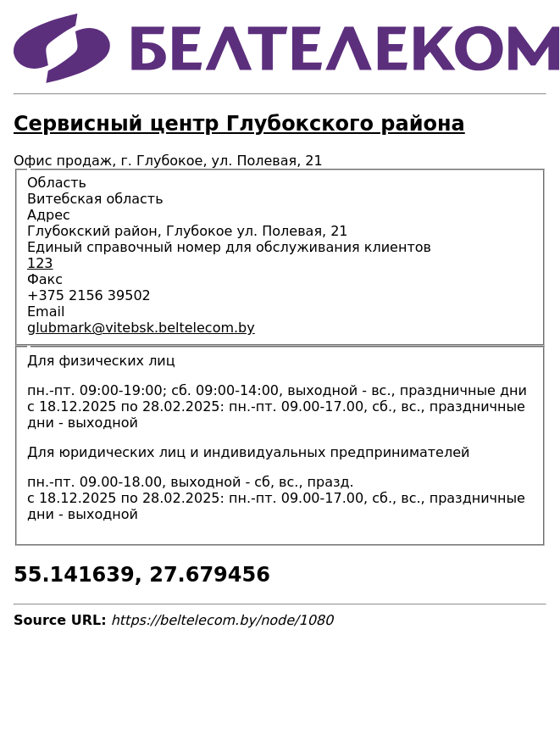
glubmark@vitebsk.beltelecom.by (141, 328)
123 (40, 263)
